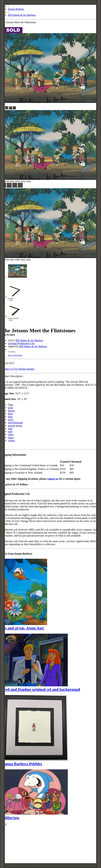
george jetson (15, 426)
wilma (11, 440)
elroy (11, 420)
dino (10, 417)
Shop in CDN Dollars (15, 355)
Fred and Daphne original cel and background (41, 689)
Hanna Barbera (16, 9)
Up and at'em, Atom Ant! (23, 628)
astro (11, 408)
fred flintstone (15, 423)
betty (11, 414)
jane (10, 429)
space (11, 437)
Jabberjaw (10, 818)
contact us (53, 479)
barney (12, 411)
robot (11, 434)
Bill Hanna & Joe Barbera (22, 15)
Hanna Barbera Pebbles (22, 764)
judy (10, 432)
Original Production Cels (21, 343)
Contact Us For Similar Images (18, 369)
